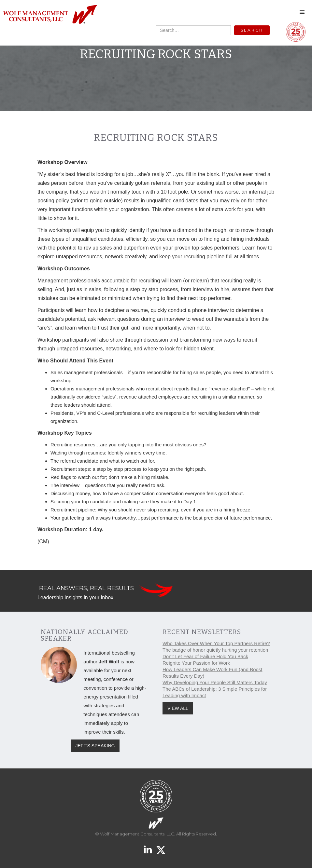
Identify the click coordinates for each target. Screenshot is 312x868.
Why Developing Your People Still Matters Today (215, 682)
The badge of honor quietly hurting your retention (215, 650)
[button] (302, 12)
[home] (50, 15)
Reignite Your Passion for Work (196, 663)
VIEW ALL (178, 708)
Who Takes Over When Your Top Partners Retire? (216, 643)
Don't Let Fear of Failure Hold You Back (205, 656)
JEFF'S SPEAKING (95, 746)
